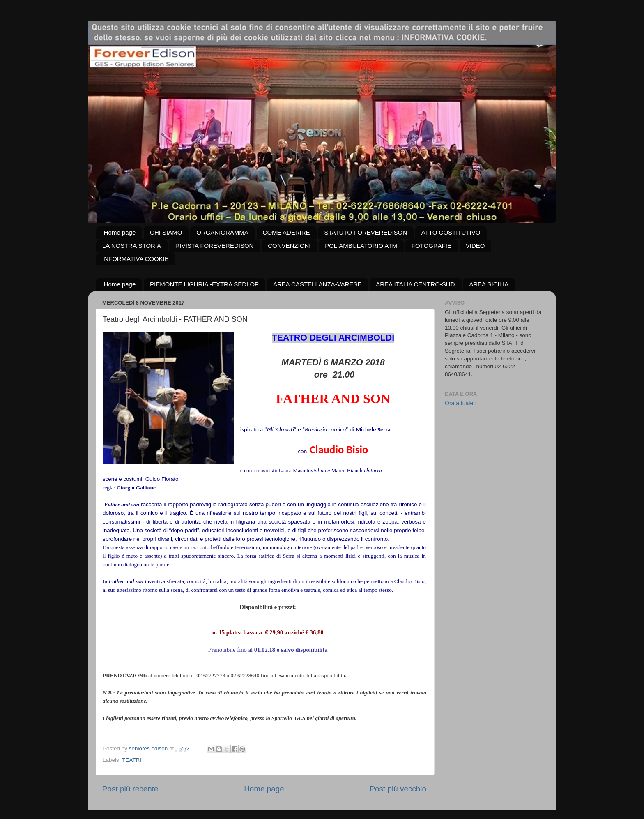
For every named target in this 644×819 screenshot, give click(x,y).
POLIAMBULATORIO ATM (361, 246)
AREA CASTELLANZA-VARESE (317, 284)
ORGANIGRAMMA (222, 232)
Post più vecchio (398, 789)
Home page (120, 232)
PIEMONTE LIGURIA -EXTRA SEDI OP (204, 284)
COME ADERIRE (286, 232)
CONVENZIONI (289, 246)
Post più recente (130, 789)
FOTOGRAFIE (431, 246)
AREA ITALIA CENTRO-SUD (415, 284)
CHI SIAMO (166, 232)
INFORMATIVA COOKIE (136, 259)
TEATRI (132, 760)
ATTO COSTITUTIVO (451, 232)
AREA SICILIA (489, 284)
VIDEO (475, 246)
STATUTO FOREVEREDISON (366, 232)
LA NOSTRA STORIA (132, 246)
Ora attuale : (461, 403)
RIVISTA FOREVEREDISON (215, 246)
